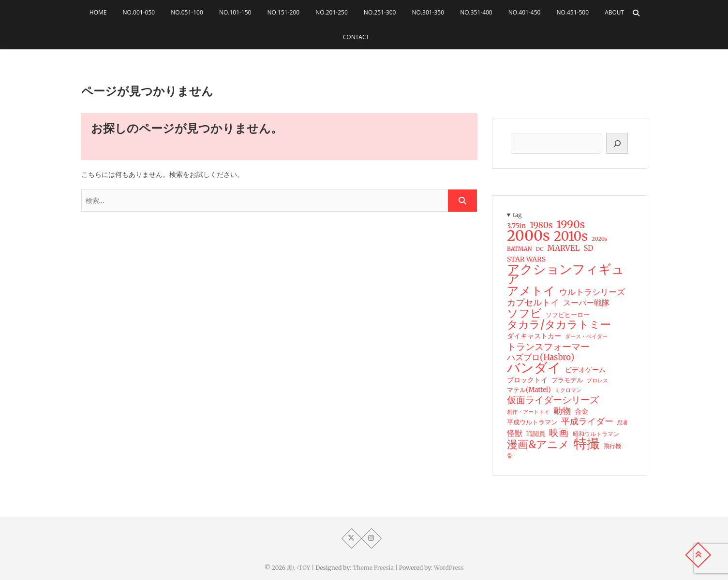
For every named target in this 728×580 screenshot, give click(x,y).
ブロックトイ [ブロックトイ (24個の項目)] (527, 380)
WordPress (449, 568)
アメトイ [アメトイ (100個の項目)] (531, 291)
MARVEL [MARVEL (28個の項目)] (563, 248)
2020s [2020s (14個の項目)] (599, 239)
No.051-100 (187, 12)
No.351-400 (476, 12)
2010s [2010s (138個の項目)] (570, 236)
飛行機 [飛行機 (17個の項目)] (612, 446)
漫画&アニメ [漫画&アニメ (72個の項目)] (538, 445)
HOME (98, 12)
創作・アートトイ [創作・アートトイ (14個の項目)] (528, 412)
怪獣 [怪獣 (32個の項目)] (515, 433)
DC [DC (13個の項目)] (539, 249)
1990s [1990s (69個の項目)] (571, 225)
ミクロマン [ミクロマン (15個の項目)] (568, 390)
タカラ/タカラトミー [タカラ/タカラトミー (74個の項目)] (559, 325)
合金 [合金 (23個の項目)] (581, 411)
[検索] (617, 143)
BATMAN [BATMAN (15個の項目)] (520, 249)
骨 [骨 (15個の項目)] (510, 456)
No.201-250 (332, 12)
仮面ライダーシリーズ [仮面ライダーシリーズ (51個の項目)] (553, 400)
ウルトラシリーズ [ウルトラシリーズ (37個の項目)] (592, 292)
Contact (356, 37)
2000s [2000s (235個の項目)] (528, 236)
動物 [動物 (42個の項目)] (562, 411)
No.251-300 (380, 12)
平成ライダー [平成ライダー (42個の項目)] (587, 421)
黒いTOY (299, 568)
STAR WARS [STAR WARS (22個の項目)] (526, 259)
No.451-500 (572, 12)
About (614, 12)
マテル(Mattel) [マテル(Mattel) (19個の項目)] (529, 390)
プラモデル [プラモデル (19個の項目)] (567, 380)
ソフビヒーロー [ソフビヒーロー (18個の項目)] (568, 315)
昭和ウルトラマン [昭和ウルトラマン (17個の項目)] (595, 434)
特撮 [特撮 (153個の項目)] (586, 444)
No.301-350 (428, 12)
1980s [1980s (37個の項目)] (541, 225)
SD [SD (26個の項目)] (588, 248)
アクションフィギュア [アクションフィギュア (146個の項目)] (566, 274)
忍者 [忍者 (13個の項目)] (623, 423)
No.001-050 (139, 12)
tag (517, 215)
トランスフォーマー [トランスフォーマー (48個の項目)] (548, 347)
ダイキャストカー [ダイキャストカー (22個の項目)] (534, 336)
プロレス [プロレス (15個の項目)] (597, 380)
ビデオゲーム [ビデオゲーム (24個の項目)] (585, 370)
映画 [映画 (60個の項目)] (559, 433)
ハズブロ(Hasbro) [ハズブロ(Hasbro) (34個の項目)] (541, 358)
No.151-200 (284, 12)
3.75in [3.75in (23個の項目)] (516, 226)
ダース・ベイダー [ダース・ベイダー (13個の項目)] (586, 337)
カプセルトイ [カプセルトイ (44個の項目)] (533, 303)
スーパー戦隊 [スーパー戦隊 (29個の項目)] (586, 303)
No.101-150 (235, 12)
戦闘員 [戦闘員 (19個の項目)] (536, 434)
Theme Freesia (373, 568)
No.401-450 (525, 12)
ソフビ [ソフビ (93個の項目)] (524, 313)
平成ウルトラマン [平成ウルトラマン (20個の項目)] (532, 422)
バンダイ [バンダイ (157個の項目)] (534, 368)
